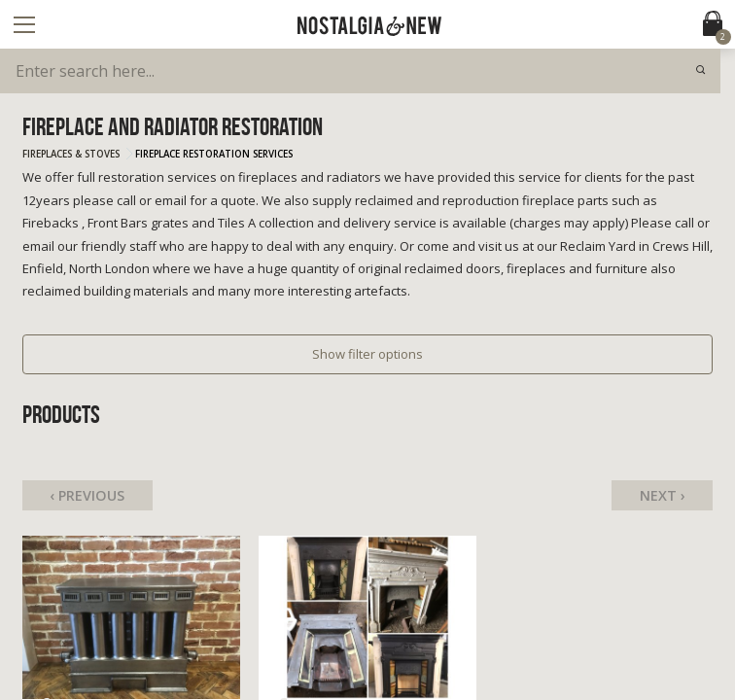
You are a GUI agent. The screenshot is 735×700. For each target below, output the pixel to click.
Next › (663, 495)
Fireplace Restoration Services (214, 154)
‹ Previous (87, 495)
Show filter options (367, 354)
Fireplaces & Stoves (71, 154)
